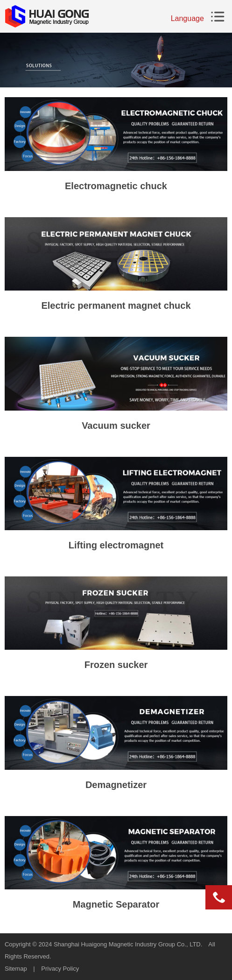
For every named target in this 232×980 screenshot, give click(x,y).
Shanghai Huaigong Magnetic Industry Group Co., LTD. (128, 944)
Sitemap (16, 969)
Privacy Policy (60, 969)
